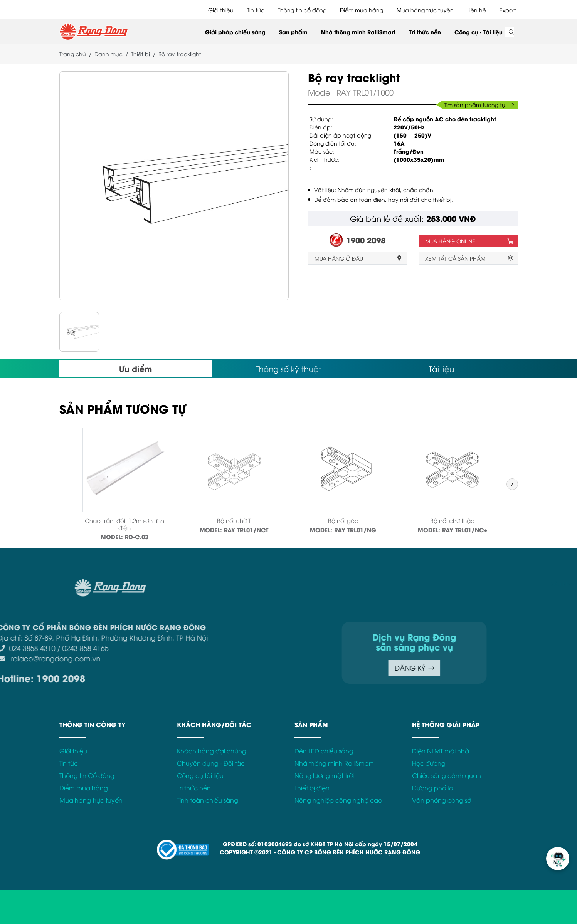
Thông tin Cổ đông (87, 775)
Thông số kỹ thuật (288, 368)
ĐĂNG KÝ (329, 668)
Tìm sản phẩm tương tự (479, 105)
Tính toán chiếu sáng (208, 800)
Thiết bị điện (312, 788)
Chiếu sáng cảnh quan (447, 775)
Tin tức (256, 10)
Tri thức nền (425, 32)
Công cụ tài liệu (200, 775)
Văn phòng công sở (442, 800)
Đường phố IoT (434, 788)
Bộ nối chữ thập (452, 520)
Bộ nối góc (343, 520)
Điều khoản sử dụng (480, 584)
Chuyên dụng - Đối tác (211, 763)
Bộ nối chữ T (234, 520)
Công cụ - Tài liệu (479, 32)
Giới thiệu (221, 10)
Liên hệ (477, 10)
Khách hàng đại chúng (212, 751)
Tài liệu (441, 368)
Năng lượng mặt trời (324, 775)
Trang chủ (73, 54)
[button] (512, 484)
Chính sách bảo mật (543, 584)
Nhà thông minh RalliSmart (358, 32)
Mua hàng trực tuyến (425, 10)
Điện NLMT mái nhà (441, 751)
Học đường (429, 763)
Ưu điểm (135, 368)
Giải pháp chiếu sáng (235, 32)
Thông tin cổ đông (302, 10)
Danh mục (109, 54)
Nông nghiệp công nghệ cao (338, 800)
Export (508, 10)
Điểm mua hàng (362, 10)
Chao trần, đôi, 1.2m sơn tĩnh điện (124, 524)
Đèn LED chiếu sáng (324, 751)
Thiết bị (140, 54)
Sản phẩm (293, 32)
